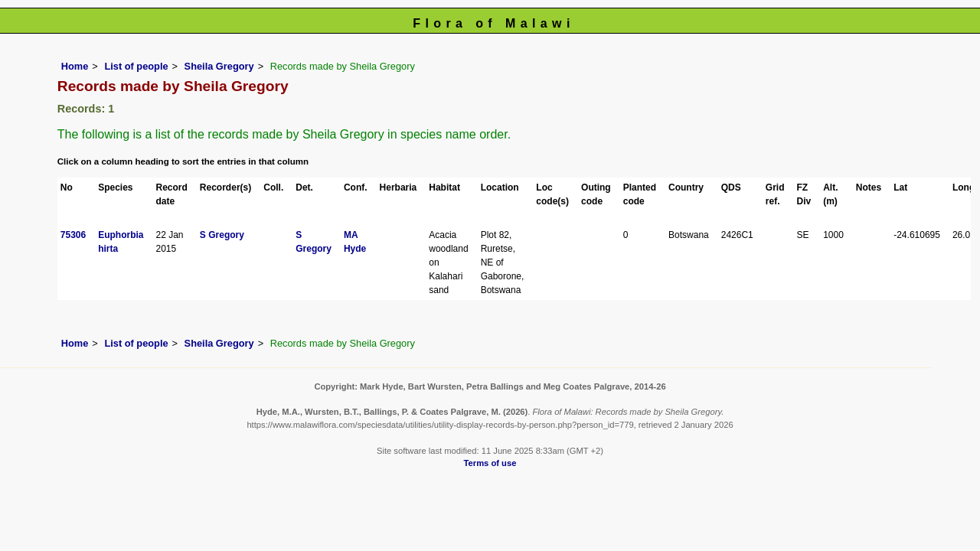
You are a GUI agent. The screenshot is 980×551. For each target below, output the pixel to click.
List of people (136, 66)
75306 (73, 235)
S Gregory (222, 235)
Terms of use (490, 463)
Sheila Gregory (219, 66)
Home (75, 66)
